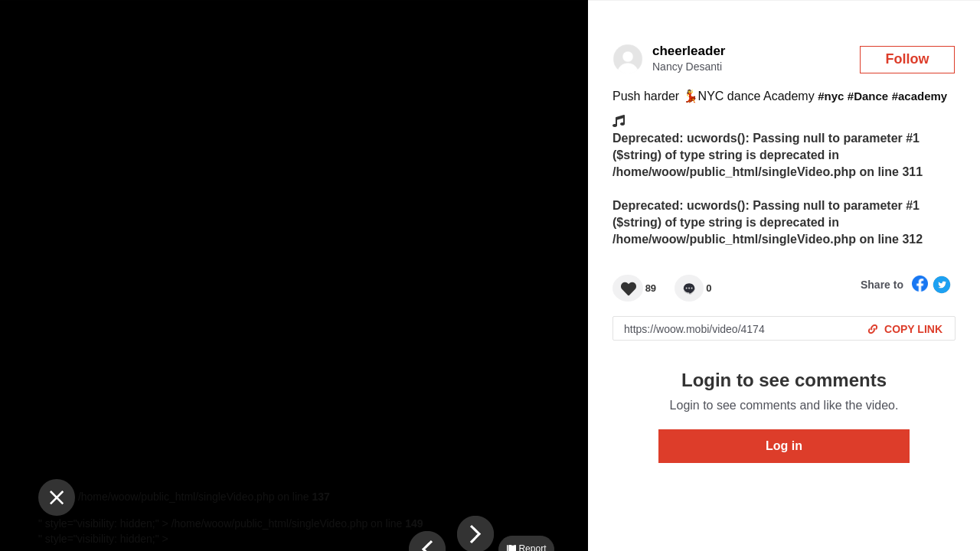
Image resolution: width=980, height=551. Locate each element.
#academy (920, 96)
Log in (784, 446)
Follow (908, 59)
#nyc (831, 96)
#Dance (868, 96)
